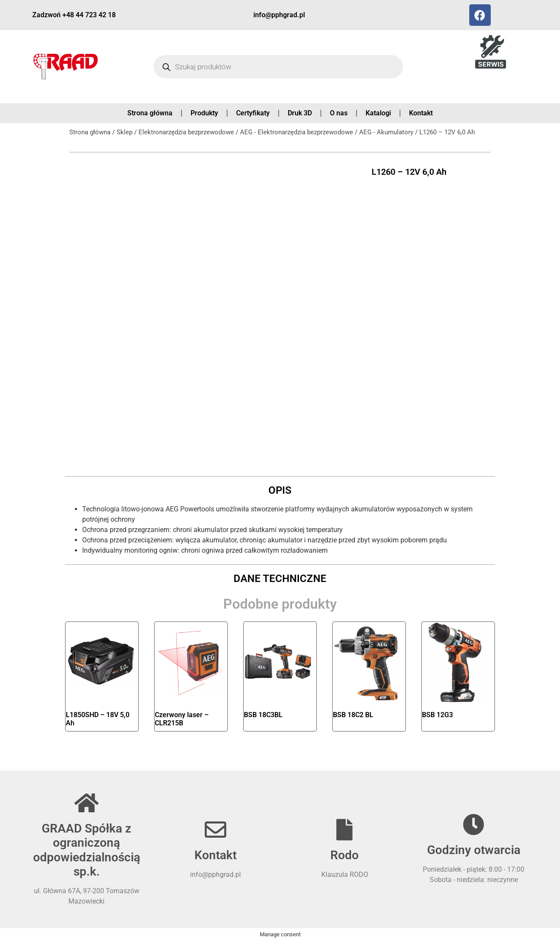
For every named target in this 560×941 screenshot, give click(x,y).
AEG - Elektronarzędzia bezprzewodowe (297, 132)
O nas (339, 113)
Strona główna (150, 113)
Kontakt (421, 113)
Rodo (345, 855)
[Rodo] (345, 830)
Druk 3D (300, 113)
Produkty (204, 113)
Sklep (125, 132)
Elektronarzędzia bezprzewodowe (186, 132)
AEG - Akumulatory (386, 132)
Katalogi (378, 113)
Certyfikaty (253, 113)
